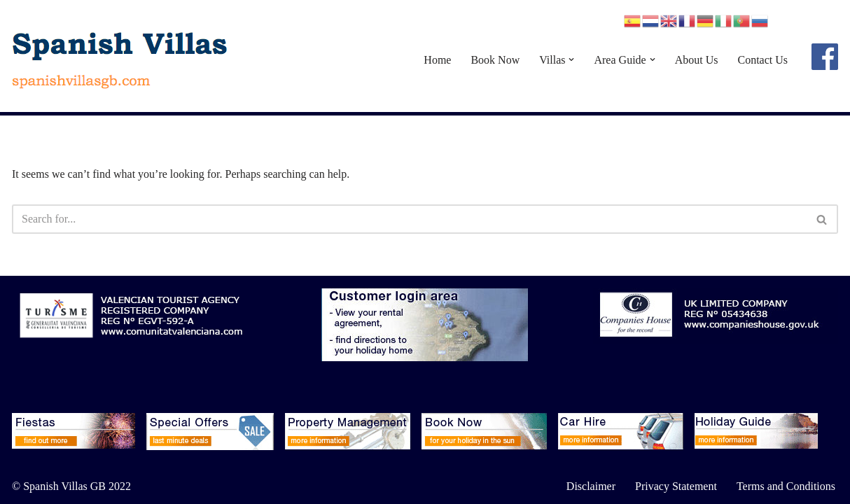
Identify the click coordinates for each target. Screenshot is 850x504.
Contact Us (762, 60)
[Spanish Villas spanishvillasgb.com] (121, 59)
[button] (571, 59)
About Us (697, 60)
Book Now (495, 60)
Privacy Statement (676, 486)
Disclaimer (591, 486)
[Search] (409, 219)
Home (437, 60)
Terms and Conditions (786, 486)
